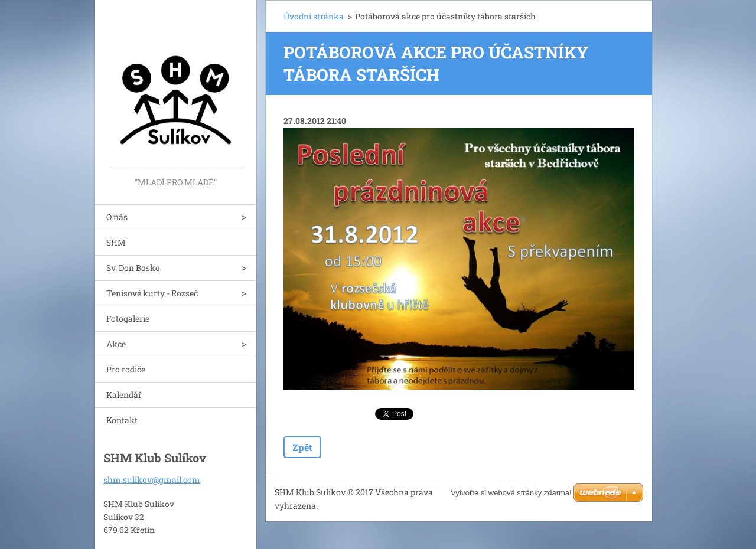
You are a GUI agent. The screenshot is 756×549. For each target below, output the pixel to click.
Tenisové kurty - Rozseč (152, 293)
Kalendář (124, 395)
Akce (116, 344)
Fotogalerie (128, 318)
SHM (116, 242)
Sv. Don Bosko (133, 268)
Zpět (302, 447)
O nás (117, 217)
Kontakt (122, 420)
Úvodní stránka (314, 16)
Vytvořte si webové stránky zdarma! (511, 493)
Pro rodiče (126, 369)
